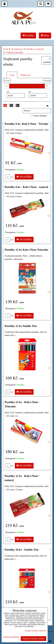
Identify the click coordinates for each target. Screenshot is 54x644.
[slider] (7, 86)
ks (9, 177)
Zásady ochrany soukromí (35, 631)
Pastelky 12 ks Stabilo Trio (21, 326)
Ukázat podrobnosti (11, 637)
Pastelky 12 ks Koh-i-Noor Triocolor (26, 250)
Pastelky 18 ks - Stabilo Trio (22, 550)
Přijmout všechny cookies (33, 639)
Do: (38, 94)
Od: (16, 94)
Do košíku (24, 177)
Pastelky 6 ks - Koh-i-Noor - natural (26, 187)
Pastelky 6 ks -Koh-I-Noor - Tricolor (27, 124)
